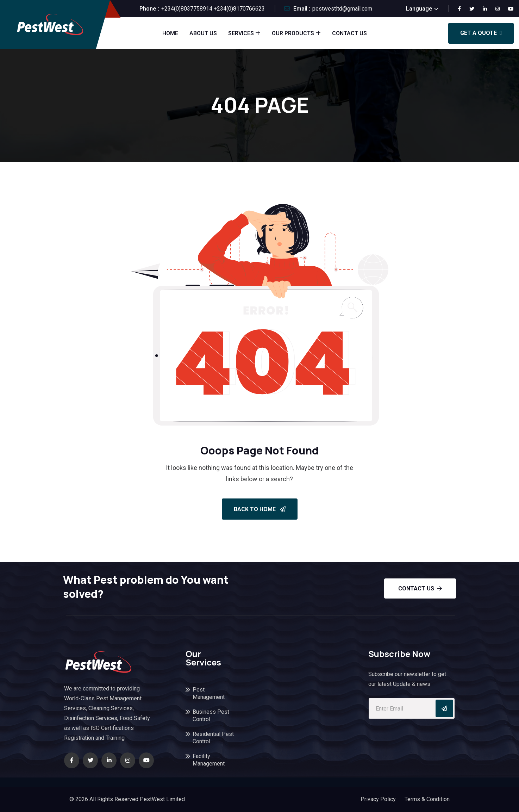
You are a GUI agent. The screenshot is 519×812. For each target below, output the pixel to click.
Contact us (420, 588)
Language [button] (419, 9)
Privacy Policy (378, 799)
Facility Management (209, 760)
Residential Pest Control (213, 738)
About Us (203, 33)
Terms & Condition (427, 799)
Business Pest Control (211, 715)
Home (170, 33)
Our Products (293, 33)
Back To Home (260, 509)
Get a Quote (481, 33)
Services (241, 33)
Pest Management (209, 693)
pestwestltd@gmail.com (342, 9)
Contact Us (349, 33)
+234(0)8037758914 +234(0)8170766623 (213, 9)
